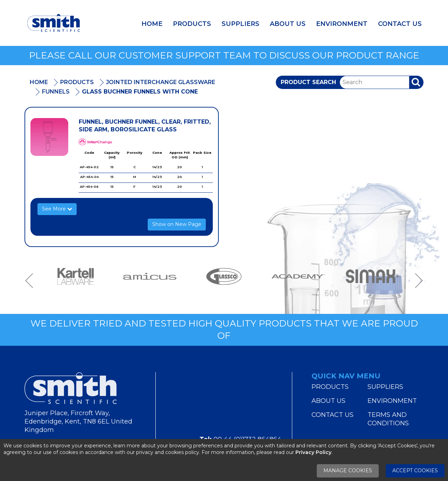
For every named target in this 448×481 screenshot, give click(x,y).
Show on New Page (177, 224)
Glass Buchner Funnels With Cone (140, 92)
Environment (342, 24)
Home (152, 24)
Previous (31, 280)
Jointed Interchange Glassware (161, 82)
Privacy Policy (313, 452)
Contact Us (400, 24)
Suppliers (240, 24)
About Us (288, 24)
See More (57, 209)
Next (416, 280)
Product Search (308, 82)
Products (192, 24)
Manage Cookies (348, 470)
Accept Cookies (415, 470)
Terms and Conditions (388, 419)
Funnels (56, 92)
